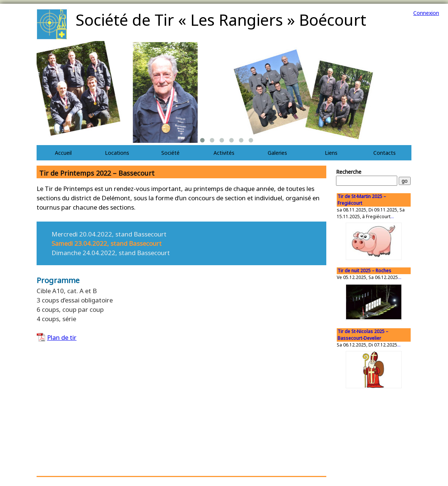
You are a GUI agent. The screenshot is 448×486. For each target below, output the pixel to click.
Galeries (277, 153)
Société (170, 153)
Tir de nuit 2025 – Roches (364, 271)
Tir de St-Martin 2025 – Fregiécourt (362, 200)
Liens (331, 153)
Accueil (63, 153)
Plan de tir (62, 337)
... (392, 217)
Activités (224, 153)
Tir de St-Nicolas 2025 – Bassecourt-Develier (363, 335)
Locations (117, 153)
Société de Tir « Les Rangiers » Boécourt (221, 20)
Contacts (385, 153)
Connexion (426, 13)
